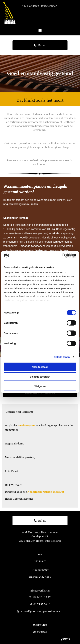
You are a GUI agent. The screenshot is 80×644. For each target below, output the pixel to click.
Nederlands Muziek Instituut (46, 492)
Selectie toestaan (40, 376)
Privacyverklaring (40, 591)
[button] (40, 45)
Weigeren (40, 386)
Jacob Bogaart (26, 425)
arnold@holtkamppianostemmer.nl (42, 611)
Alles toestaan (40, 367)
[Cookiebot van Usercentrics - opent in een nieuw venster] (62, 256)
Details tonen (62, 357)
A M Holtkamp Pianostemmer (39, 6)
